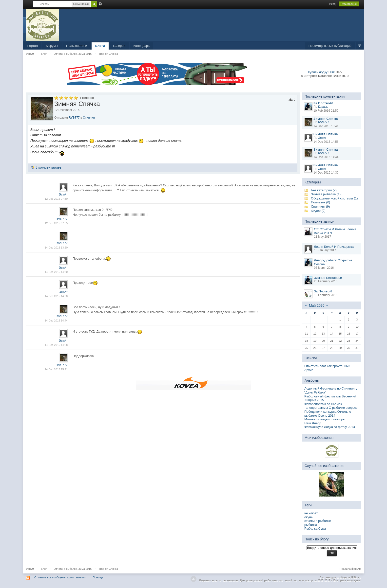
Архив (309, 370)
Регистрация (349, 4)
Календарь (142, 46)
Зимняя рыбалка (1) (326, 194)
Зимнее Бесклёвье (328, 278)
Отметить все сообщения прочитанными (60, 577)
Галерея (119, 46)
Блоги (100, 46)
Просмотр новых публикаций (330, 46)
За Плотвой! (323, 291)
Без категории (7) (324, 190)
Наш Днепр (313, 423)
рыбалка (311, 525)
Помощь (98, 577)
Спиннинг (89, 118)
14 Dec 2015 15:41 (56, 369)
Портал (32, 46)
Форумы (52, 46)
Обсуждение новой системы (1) (334, 198)
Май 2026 (317, 305)
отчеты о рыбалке (318, 521)
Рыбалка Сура (315, 528)
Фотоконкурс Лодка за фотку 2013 (330, 427)
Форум (30, 569)
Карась (323, 107)
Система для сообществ (335, 577)
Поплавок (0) (321, 202)
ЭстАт (63, 194)
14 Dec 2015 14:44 (56, 321)
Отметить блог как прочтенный (327, 366)
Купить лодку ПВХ (321, 72)
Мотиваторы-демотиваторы (325, 419)
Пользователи (77, 46)
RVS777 (74, 118)
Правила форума (350, 569)
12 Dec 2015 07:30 (56, 199)
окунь (309, 517)
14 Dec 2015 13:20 (56, 248)
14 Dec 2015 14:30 (56, 272)
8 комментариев (48, 167)
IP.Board (356, 577)
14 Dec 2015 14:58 (56, 345)
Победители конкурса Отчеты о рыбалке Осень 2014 (328, 414)
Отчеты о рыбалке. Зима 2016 (73, 569)
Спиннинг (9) (320, 206)
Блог (44, 569)
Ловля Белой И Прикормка (334, 247)
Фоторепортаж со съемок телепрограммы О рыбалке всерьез (331, 406)
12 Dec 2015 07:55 (56, 223)
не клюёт (311, 513)
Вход (333, 4)
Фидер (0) (318, 211)
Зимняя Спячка (108, 569)
